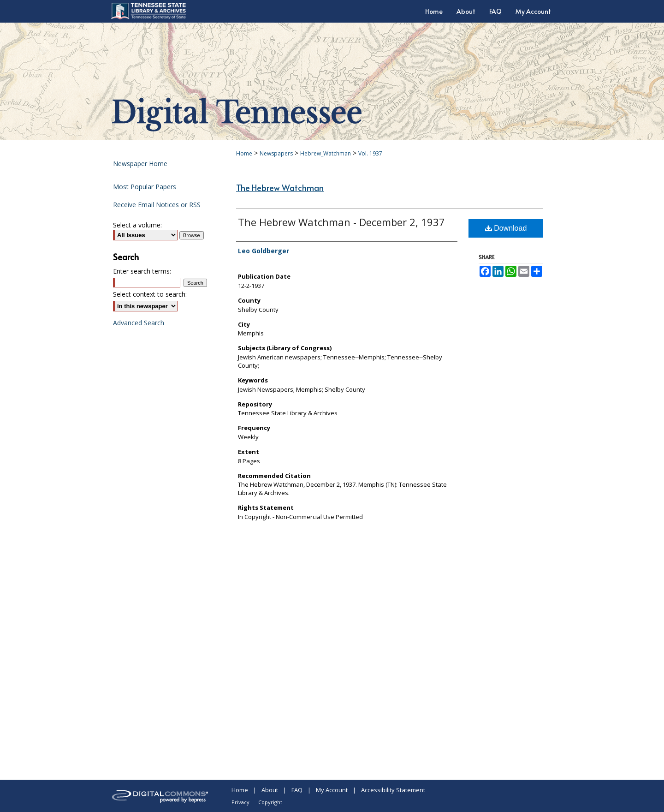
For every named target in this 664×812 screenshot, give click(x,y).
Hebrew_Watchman (326, 153)
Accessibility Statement (393, 790)
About (270, 790)
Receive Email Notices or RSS (157, 205)
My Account (332, 790)
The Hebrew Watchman (280, 188)
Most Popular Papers (145, 187)
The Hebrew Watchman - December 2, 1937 (341, 222)
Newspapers (276, 153)
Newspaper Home (140, 164)
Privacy (240, 802)
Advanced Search (139, 323)
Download (506, 228)
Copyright (270, 802)
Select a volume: (137, 225)
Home (244, 153)
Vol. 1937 (370, 153)
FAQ (297, 790)
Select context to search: (150, 294)
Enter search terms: (142, 271)
